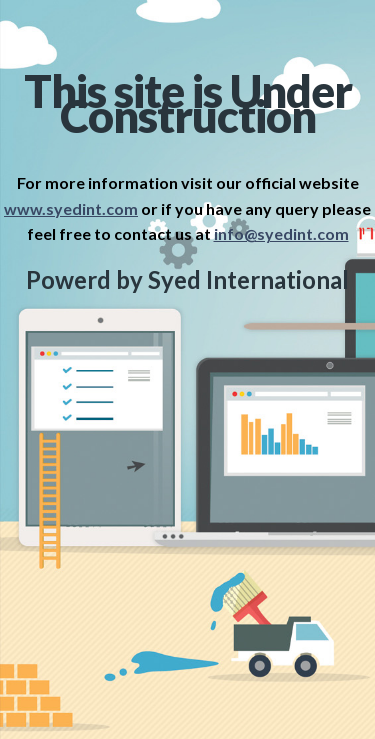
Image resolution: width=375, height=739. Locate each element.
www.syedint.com (71, 208)
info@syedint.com (281, 233)
